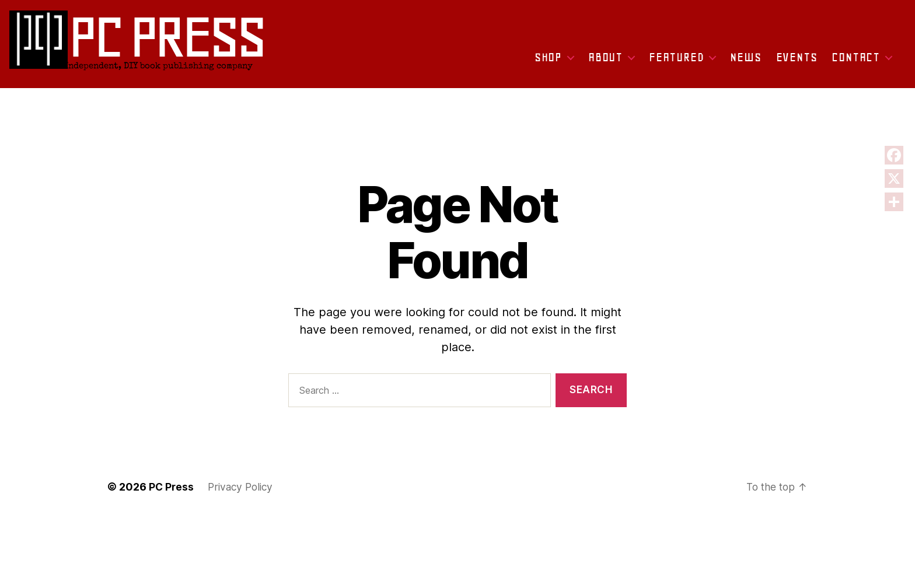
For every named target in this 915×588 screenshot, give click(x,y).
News (745, 61)
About (605, 61)
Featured (676, 61)
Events (797, 61)
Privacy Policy (243, 487)
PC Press (172, 487)
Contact (856, 61)
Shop (548, 61)
